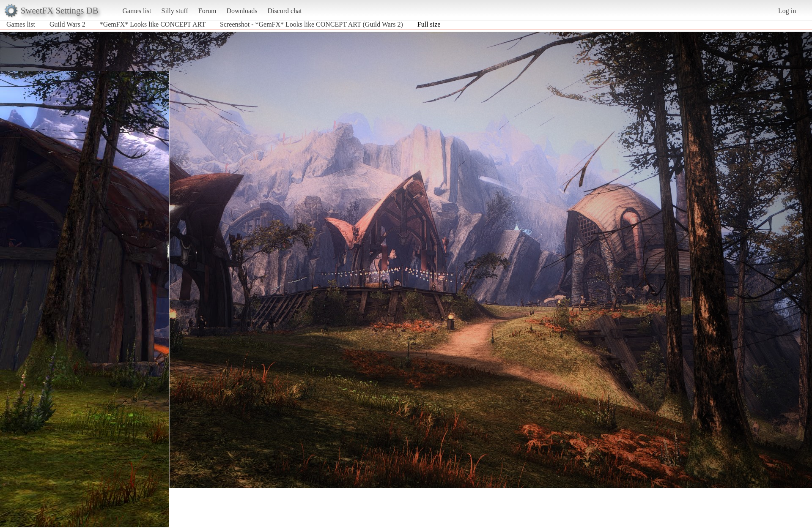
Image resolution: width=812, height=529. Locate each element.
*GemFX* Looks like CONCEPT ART (153, 24)
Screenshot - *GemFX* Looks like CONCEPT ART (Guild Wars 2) (311, 24)
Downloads (242, 11)
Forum (207, 11)
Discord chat (284, 11)
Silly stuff (175, 11)
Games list (137, 11)
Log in (787, 11)
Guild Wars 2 (67, 24)
